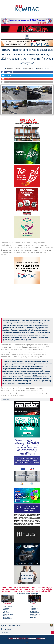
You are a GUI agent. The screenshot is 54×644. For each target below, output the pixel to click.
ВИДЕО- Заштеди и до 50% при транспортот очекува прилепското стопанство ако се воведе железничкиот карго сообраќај (20, 605)
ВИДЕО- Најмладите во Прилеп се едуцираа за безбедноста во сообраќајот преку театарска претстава (47, 605)
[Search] (52, 399)
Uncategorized (20, 596)
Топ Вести (19, 68)
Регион (13, 68)
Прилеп (9, 68)
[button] (27, 36)
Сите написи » (6, 623)
